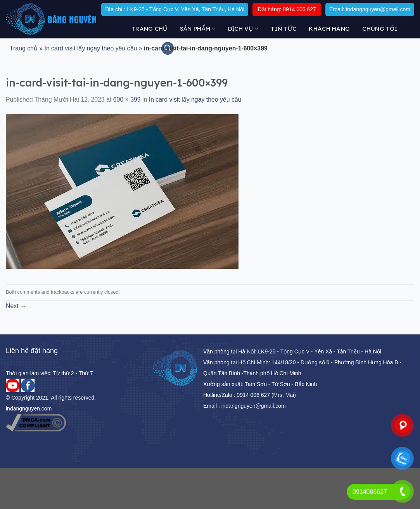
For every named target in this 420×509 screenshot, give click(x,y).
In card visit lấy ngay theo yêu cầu (91, 48)
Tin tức (283, 29)
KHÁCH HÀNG (329, 29)
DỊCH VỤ (243, 29)
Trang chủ (150, 29)
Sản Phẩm (198, 29)
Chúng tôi (380, 29)
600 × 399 (127, 100)
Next (16, 306)
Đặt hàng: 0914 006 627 (287, 9)
